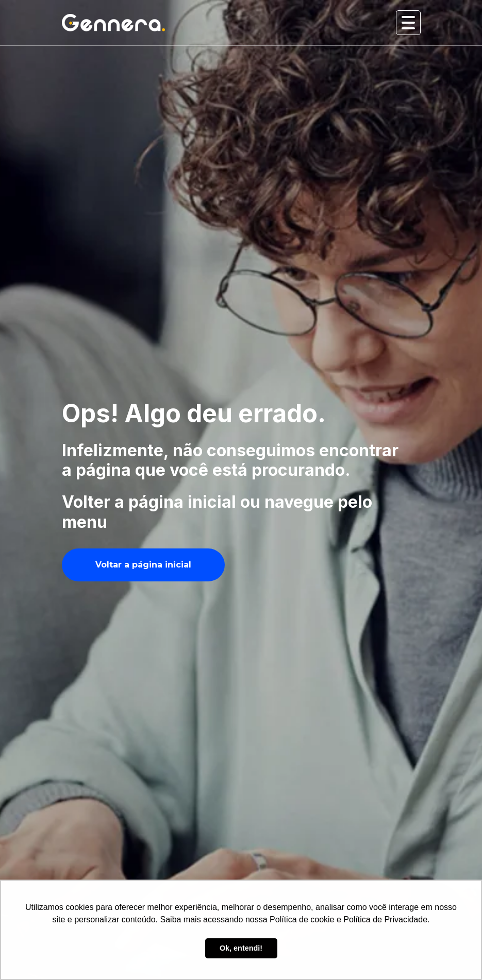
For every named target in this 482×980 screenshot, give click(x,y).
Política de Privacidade (385, 919)
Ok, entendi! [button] (241, 948)
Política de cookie (302, 919)
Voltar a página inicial (143, 565)
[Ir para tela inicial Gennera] (113, 22)
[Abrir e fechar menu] (408, 23)
